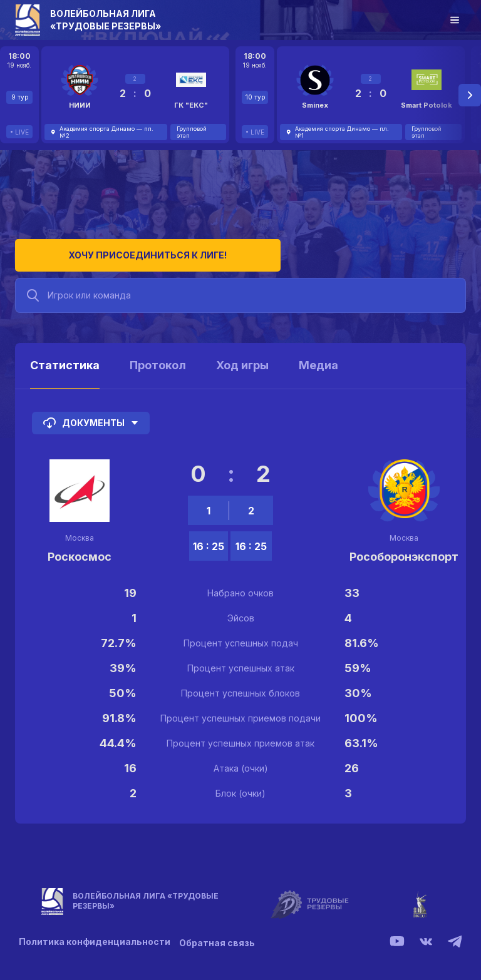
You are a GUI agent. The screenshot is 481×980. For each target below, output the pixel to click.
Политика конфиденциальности (95, 936)
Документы (91, 417)
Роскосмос (80, 550)
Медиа (318, 359)
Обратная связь (221, 936)
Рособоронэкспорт (404, 550)
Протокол (158, 359)
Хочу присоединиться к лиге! (109, 249)
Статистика (65, 359)
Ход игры (242, 359)
